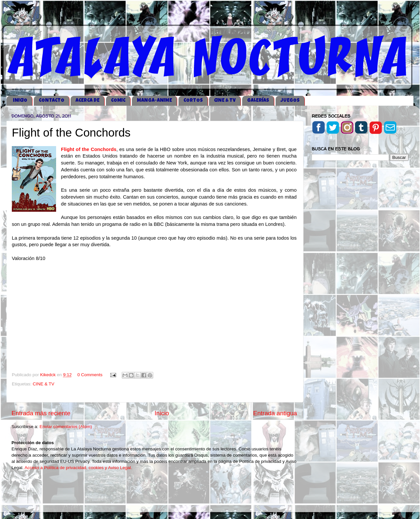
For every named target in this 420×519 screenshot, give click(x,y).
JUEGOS (290, 101)
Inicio (162, 413)
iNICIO (20, 101)
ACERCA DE (87, 101)
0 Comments (90, 375)
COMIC (118, 101)
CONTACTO (52, 101)
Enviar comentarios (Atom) (66, 427)
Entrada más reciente (41, 413)
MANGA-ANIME (154, 101)
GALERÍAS (258, 101)
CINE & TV (225, 101)
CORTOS (193, 101)
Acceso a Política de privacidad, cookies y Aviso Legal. (78, 468)
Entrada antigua (275, 413)
